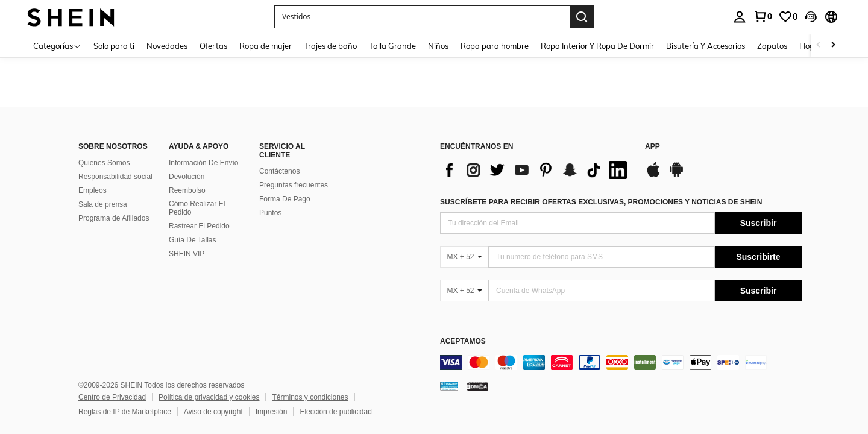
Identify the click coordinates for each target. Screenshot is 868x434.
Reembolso (187, 190)
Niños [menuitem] (438, 46)
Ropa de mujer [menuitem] (266, 46)
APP (653, 147)
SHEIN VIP (187, 254)
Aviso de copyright (213, 412)
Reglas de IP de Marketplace (125, 412)
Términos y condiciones (310, 397)
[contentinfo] (621, 362)
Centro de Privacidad (112, 397)
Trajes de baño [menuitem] (330, 46)
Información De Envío (203, 163)
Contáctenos (279, 171)
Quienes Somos (104, 163)
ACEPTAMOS (463, 341)
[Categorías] (57, 46)
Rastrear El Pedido (199, 226)
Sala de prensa (103, 204)
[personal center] (740, 17)
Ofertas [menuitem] (213, 46)
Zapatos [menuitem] (772, 46)
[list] (536, 170)
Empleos (93, 190)
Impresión (272, 412)
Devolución (187, 177)
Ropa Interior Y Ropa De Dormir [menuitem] (597, 46)
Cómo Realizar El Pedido (197, 208)
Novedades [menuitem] (167, 46)
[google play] (676, 175)
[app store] (653, 175)
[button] (422, 17)
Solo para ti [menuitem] (114, 46)
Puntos (270, 213)
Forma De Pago (285, 199)
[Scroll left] (819, 46)
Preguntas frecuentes (294, 185)
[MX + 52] (464, 257)
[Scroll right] (833, 46)
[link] (763, 16)
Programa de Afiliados (114, 218)
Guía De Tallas (193, 240)
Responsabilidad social (115, 177)
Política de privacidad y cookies (209, 397)
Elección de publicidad (335, 412)
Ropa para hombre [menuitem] (495, 46)
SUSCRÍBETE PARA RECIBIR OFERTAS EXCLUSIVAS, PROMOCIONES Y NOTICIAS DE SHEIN (601, 202)
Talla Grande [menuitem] (392, 46)
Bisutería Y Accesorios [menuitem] (706, 46)
